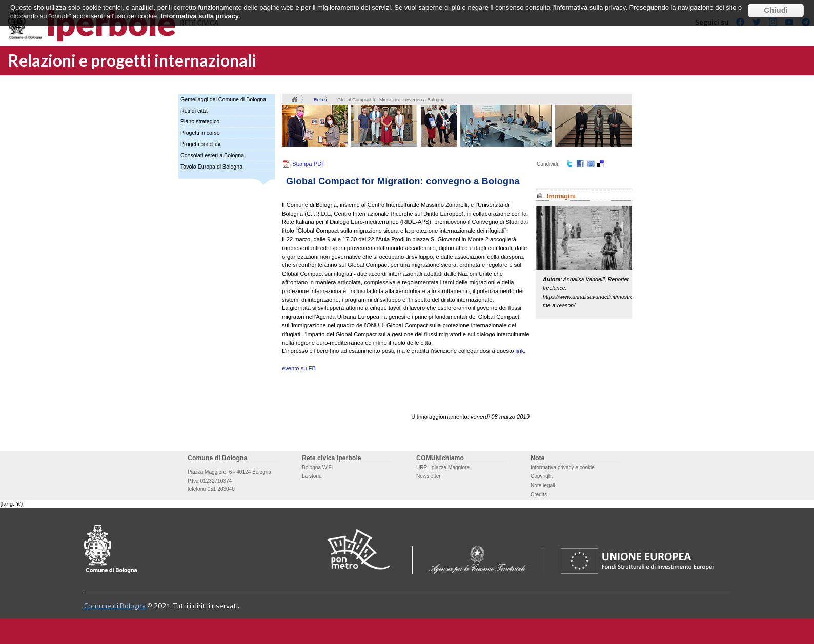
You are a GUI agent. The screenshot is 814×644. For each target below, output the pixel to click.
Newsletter (429, 476)
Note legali (543, 485)
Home (294, 100)
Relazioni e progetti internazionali (132, 60)
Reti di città (194, 111)
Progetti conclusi (200, 144)
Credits (539, 495)
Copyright (542, 476)
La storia (312, 476)
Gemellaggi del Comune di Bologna (223, 99)
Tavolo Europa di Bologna (211, 167)
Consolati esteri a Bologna (212, 155)
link (520, 351)
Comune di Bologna (115, 606)
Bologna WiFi (317, 468)
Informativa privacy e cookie (563, 468)
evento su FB (299, 368)
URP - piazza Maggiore (443, 468)
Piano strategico (200, 121)
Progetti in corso (200, 133)
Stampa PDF (309, 164)
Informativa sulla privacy (200, 9)
